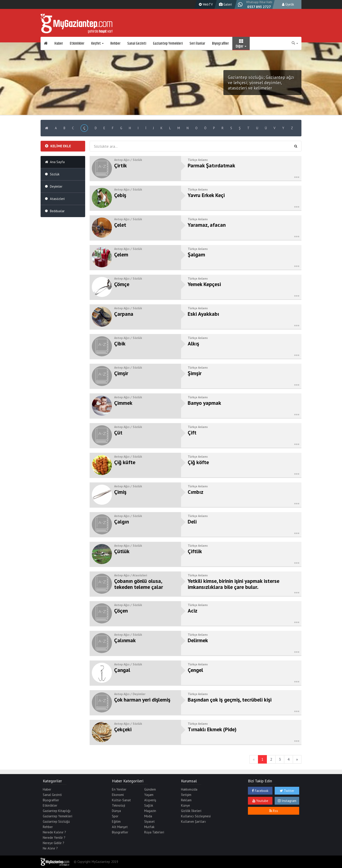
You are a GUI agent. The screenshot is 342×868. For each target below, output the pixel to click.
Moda (148, 816)
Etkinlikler (77, 44)
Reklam (186, 800)
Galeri (225, 4)
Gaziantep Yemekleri (168, 44)
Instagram (287, 801)
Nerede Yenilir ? (54, 838)
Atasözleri (57, 199)
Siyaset (149, 821)
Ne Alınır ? (50, 848)
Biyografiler (220, 44)
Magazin (150, 811)
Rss (274, 811)
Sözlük (55, 174)
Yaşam (149, 795)
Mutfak (149, 827)
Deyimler (56, 186)
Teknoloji (118, 805)
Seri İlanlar (197, 44)
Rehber (115, 44)
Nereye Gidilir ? (54, 843)
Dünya (116, 811)
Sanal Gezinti (137, 44)
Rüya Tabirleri (154, 832)
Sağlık (149, 805)
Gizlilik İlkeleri (191, 811)
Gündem (150, 789)
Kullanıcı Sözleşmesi (196, 816)
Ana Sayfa (57, 162)
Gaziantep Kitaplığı (57, 811)
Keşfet (97, 44)
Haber (59, 44)
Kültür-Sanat (121, 800)
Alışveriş (150, 800)
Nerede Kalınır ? (54, 832)
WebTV (205, 4)
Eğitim (116, 821)
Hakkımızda (189, 789)
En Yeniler (119, 789)
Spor (115, 816)
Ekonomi (118, 795)
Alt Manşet (120, 827)
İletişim (186, 795)
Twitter (287, 791)
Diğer (241, 44)
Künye (185, 805)
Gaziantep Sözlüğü (56, 821)
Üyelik (288, 4)
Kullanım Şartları (193, 821)
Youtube (260, 801)
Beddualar (57, 211)
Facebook (260, 791)
